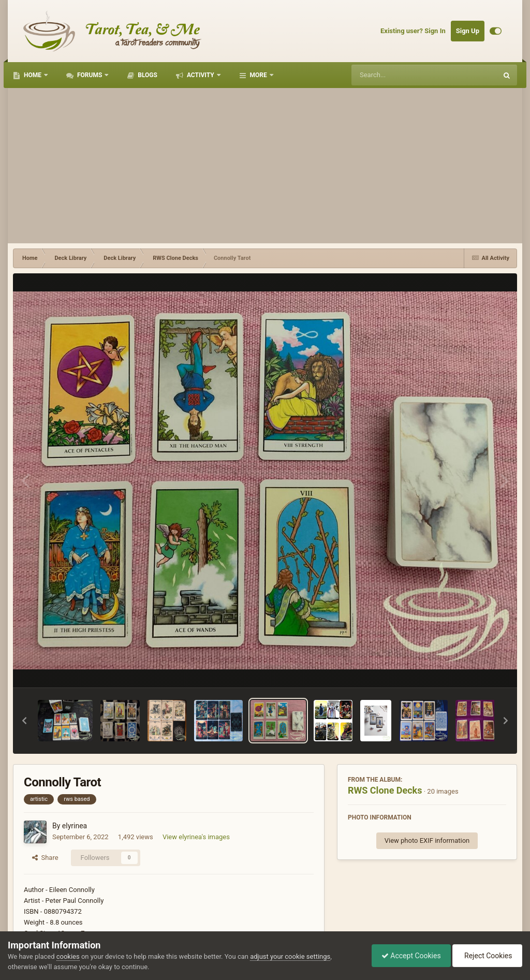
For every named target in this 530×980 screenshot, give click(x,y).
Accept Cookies (409, 956)
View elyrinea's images (196, 837)
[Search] (398, 75)
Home (33, 75)
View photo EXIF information (427, 840)
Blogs (147, 75)
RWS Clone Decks (385, 790)
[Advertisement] (265, 166)
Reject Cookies (487, 956)
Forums (90, 75)
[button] (24, 721)
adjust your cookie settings (290, 956)
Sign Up (468, 31)
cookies (68, 956)
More (259, 75)
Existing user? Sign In (413, 31)
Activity (201, 75)
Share (45, 858)
